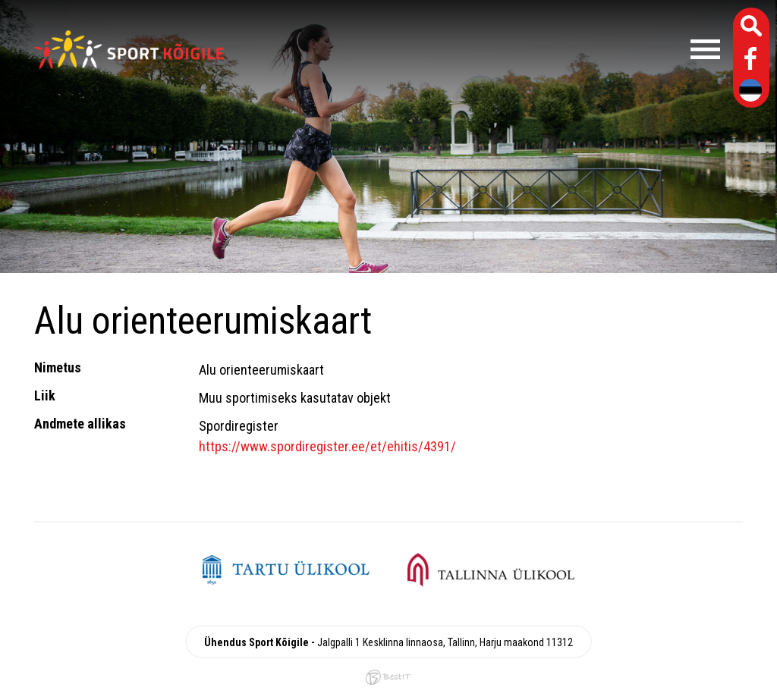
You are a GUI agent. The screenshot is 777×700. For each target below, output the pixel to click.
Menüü (480, 49)
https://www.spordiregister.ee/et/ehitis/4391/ (327, 446)
